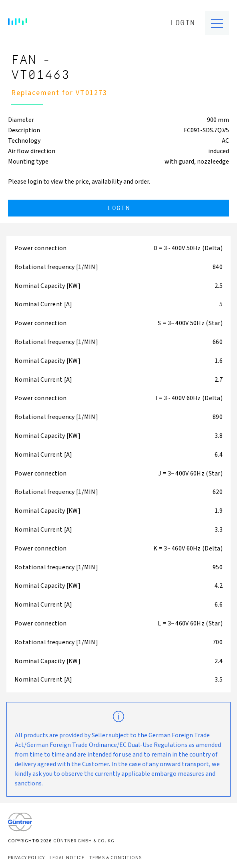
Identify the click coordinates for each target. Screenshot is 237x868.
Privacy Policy (26, 858)
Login (183, 23)
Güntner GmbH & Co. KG (84, 841)
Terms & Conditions (115, 858)
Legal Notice (67, 858)
